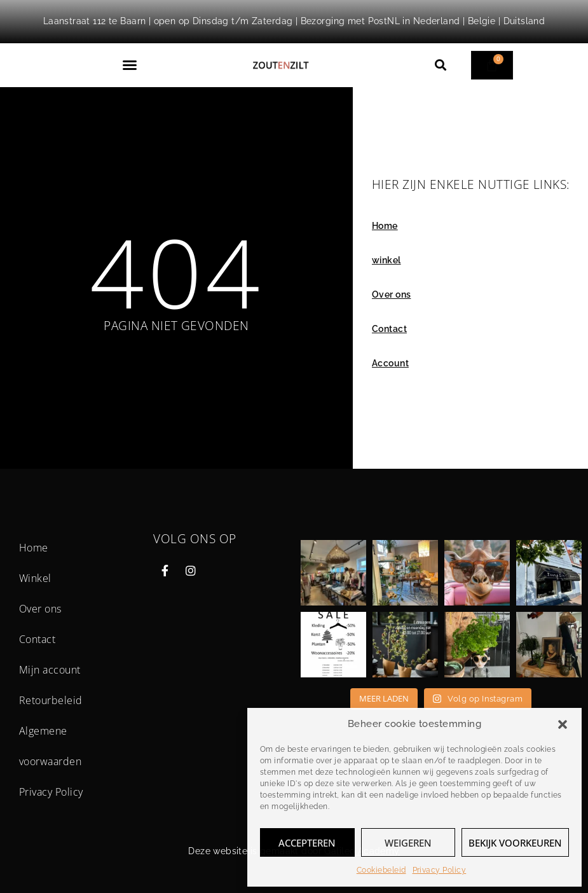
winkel (386, 260)
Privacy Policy (440, 870)
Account (390, 363)
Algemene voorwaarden (50, 746)
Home (385, 226)
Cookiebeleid (381, 870)
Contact (389, 329)
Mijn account (50, 670)
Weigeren (408, 843)
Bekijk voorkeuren (515, 843)
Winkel (35, 578)
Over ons (391, 294)
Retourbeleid (51, 700)
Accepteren (307, 843)
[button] (563, 724)
